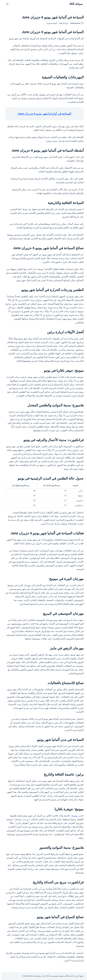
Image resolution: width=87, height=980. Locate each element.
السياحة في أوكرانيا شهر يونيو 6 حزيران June (43, 114)
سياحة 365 (75, 4)
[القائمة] (6, 4)
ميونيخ (74, 816)
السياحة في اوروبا (51, 23)
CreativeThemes (28, 976)
